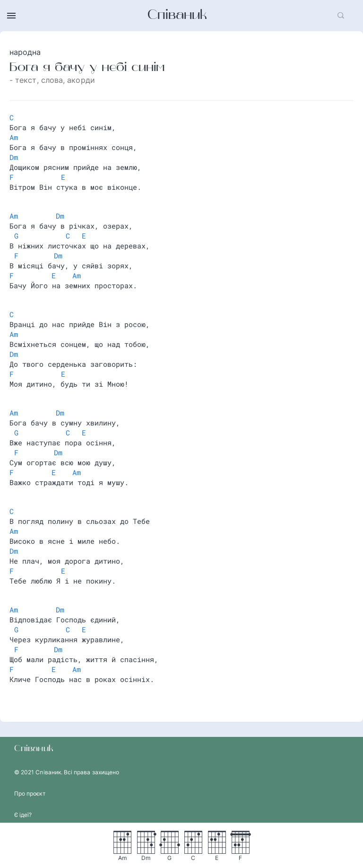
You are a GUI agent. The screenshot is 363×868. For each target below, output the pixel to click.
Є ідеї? (23, 815)
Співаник (177, 16)
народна (25, 52)
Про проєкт (30, 793)
